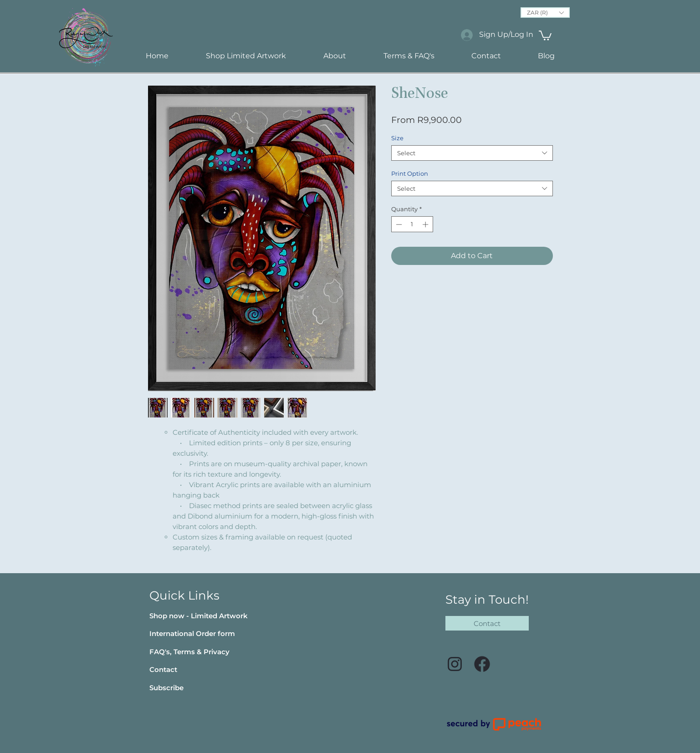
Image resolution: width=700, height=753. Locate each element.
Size (397, 138)
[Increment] (426, 224)
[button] (545, 13)
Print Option (410, 173)
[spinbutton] (412, 224)
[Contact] (487, 623)
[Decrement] (398, 224)
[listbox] (545, 13)
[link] (545, 35)
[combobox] (472, 153)
